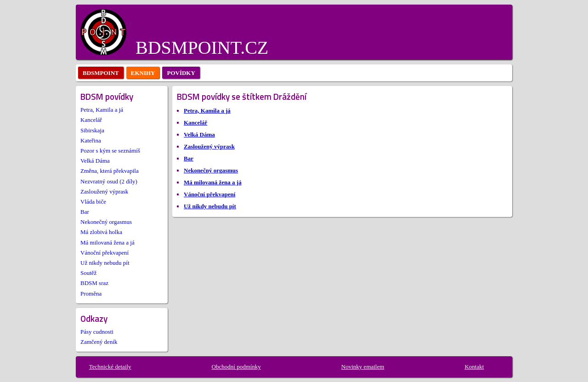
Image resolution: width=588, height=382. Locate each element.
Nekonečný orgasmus (106, 222)
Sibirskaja (92, 130)
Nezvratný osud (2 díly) (109, 181)
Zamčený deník (99, 342)
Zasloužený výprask (104, 191)
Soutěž (88, 273)
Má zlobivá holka (101, 232)
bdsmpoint (101, 73)
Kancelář (91, 120)
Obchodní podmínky (236, 367)
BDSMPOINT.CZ (202, 48)
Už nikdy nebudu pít (105, 263)
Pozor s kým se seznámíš (110, 151)
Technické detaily (110, 367)
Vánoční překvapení (105, 253)
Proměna (91, 294)
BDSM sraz (94, 283)
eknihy (143, 73)
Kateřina (91, 140)
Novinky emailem (363, 367)
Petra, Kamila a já (102, 110)
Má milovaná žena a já (107, 242)
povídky (181, 73)
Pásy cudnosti (97, 332)
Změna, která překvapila (110, 171)
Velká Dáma (95, 161)
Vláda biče (93, 202)
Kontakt (474, 367)
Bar (85, 212)
